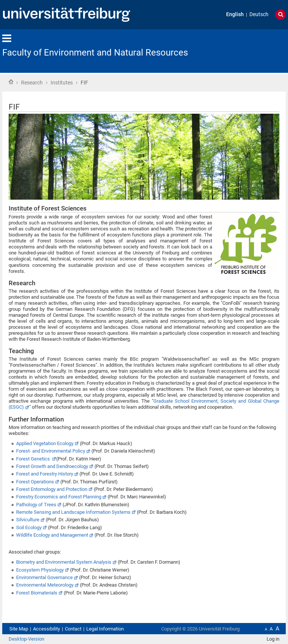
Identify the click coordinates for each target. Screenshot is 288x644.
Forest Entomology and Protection (52, 489)
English (235, 14)
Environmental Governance (44, 577)
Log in (273, 639)
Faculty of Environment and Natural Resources (95, 53)
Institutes (62, 83)
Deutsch (259, 14)
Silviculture (28, 520)
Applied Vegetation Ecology (45, 443)
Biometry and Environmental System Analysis (64, 562)
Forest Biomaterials (37, 593)
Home (11, 82)
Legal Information (105, 629)
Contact (73, 629)
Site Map (19, 629)
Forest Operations (35, 482)
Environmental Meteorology (45, 585)
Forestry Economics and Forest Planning (59, 497)
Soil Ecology (29, 527)
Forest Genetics (34, 459)
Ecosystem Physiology (40, 570)
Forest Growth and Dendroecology (52, 466)
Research (32, 83)
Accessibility (46, 629)
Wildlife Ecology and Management (52, 535)
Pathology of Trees (36, 505)
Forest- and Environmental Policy (51, 451)
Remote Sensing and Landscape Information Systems (73, 512)
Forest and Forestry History (45, 474)
